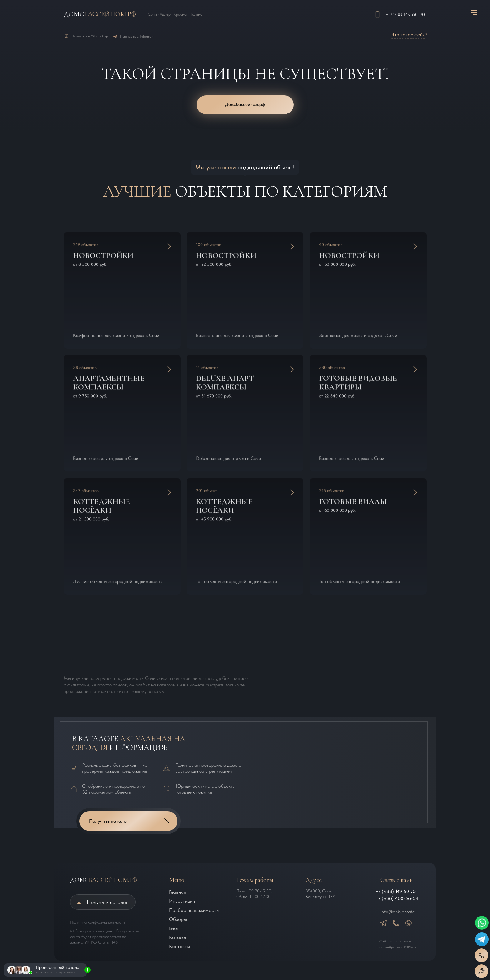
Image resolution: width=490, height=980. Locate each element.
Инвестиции (182, 901)
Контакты (180, 946)
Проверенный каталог (58, 967)
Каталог (178, 937)
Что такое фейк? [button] (409, 35)
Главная (178, 892)
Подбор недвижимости (194, 910)
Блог (174, 928)
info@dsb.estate (398, 912)
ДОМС (104, 880)
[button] (482, 971)
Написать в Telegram (137, 36)
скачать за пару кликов (55, 972)
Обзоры (178, 919)
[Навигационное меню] (474, 13)
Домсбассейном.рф (245, 104)
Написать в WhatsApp (90, 36)
